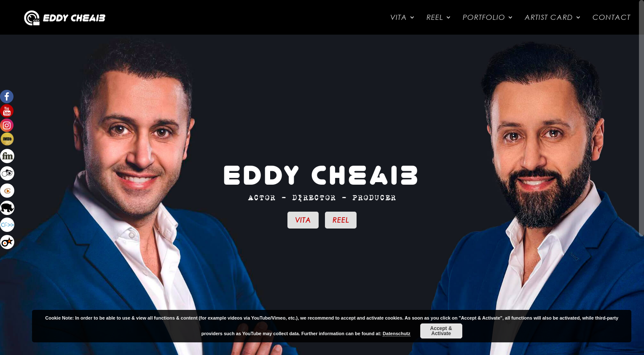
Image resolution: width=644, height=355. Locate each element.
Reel (435, 18)
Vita (399, 18)
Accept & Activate (441, 331)
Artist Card (549, 18)
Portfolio (484, 18)
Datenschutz (396, 333)
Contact (612, 18)
